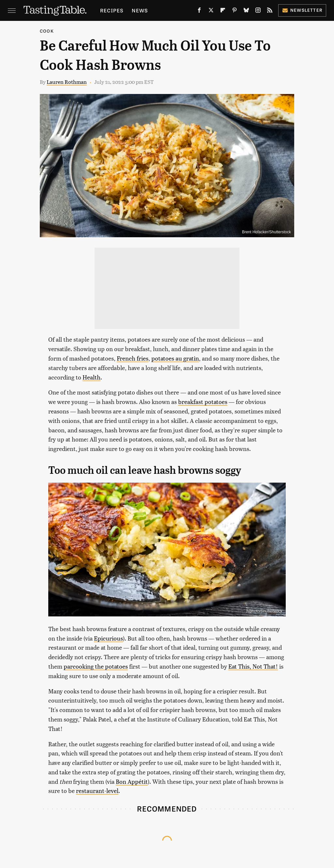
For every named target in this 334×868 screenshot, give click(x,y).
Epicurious (108, 638)
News (140, 10)
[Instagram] (258, 11)
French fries (133, 358)
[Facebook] (199, 11)
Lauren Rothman (67, 82)
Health (91, 377)
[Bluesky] (246, 11)
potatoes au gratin (175, 358)
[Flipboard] (223, 11)
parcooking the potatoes (96, 666)
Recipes (112, 10)
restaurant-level (97, 790)
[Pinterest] (235, 11)
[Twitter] (211, 11)
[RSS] (270, 11)
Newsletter (302, 10)
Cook (47, 31)
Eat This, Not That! (253, 666)
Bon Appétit (132, 781)
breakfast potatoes (203, 402)
